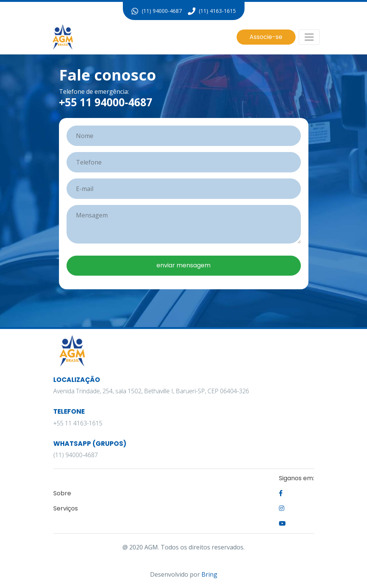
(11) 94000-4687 (157, 11)
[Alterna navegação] (309, 37)
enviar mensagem (183, 265)
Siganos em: (297, 478)
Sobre (62, 493)
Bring (209, 574)
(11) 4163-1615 (212, 11)
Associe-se (266, 37)
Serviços (66, 508)
